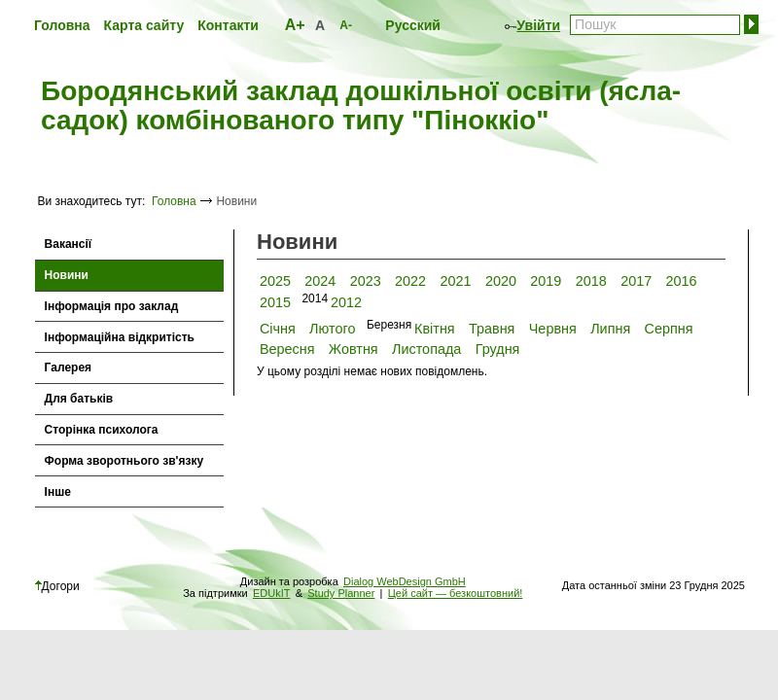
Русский (413, 25)
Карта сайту (144, 25)
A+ (295, 25)
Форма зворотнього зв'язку (124, 461)
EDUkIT (272, 593)
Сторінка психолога (102, 430)
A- (346, 25)
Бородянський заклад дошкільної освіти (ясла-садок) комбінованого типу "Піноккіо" (361, 106)
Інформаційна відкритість (120, 337)
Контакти (228, 25)
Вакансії (69, 244)
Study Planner (341, 593)
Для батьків (79, 399)
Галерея (68, 367)
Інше (58, 492)
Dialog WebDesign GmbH (405, 581)
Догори (57, 586)
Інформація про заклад (112, 306)
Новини (67, 275)
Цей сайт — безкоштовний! (456, 593)
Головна (62, 25)
